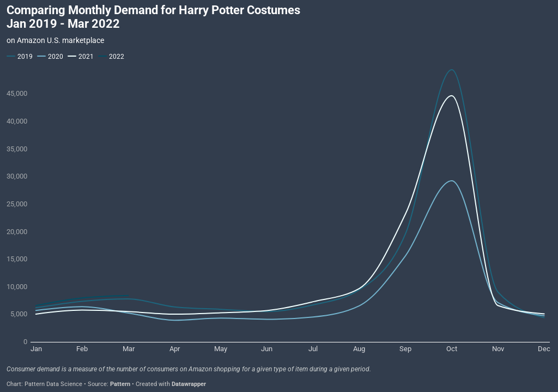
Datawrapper (189, 384)
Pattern (120, 384)
